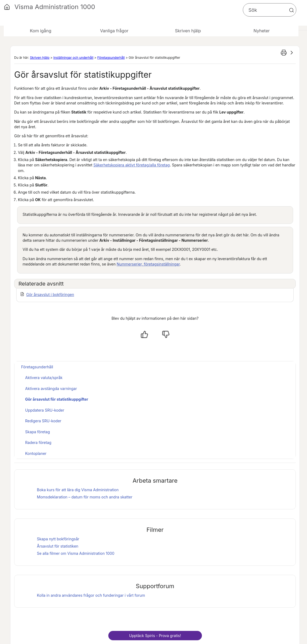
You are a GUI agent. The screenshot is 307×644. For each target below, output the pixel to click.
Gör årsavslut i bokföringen (50, 294)
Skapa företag (38, 432)
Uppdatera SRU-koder (45, 410)
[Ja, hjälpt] (144, 334)
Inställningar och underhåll (73, 58)
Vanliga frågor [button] (114, 31)
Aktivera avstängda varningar (51, 389)
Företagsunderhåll (111, 58)
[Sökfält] (270, 10)
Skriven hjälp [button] (188, 31)
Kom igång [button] (41, 31)
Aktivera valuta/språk (44, 378)
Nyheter (262, 31)
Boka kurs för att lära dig (78, 490)
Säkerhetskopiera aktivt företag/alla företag (132, 165)
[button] (291, 10)
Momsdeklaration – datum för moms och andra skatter (85, 497)
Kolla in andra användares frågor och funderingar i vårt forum (91, 595)
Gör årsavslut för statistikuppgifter (57, 399)
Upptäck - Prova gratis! (155, 636)
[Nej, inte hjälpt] (166, 334)
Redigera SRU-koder (43, 421)
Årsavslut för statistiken (58, 546)
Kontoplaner (36, 453)
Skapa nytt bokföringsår (58, 539)
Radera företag (38, 442)
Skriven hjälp (40, 58)
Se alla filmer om (76, 553)
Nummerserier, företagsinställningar (148, 264)
